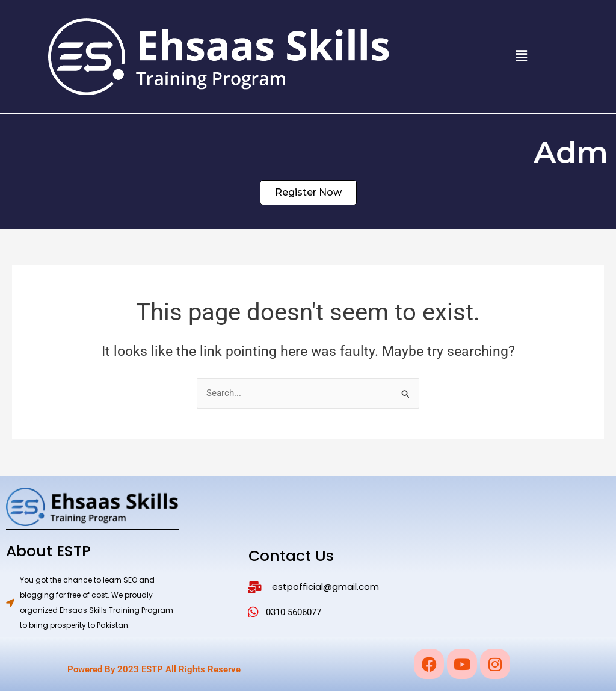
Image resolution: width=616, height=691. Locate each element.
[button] (521, 57)
